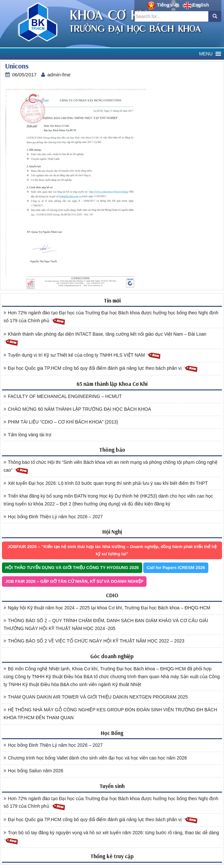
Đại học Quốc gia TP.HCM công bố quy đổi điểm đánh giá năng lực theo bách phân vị (101, 369)
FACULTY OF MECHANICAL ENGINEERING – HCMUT (63, 396)
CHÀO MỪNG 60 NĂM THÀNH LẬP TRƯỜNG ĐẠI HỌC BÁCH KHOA (77, 409)
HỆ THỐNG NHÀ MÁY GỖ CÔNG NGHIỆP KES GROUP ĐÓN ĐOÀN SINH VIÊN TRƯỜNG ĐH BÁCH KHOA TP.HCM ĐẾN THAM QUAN (110, 714)
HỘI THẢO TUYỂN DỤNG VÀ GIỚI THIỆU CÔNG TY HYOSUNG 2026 (72, 568)
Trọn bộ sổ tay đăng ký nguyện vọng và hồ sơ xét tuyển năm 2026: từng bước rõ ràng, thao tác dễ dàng (111, 838)
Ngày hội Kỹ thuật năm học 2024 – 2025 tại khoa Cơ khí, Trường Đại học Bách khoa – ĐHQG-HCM (107, 608)
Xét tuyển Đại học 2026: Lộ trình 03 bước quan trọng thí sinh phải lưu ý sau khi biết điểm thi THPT (106, 483)
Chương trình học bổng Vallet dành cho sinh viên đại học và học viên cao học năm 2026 (95, 758)
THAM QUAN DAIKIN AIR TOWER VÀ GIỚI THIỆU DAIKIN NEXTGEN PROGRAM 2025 (96, 697)
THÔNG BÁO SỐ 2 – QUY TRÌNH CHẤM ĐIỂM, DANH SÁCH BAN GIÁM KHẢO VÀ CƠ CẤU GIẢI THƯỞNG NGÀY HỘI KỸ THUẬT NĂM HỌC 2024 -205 (106, 624)
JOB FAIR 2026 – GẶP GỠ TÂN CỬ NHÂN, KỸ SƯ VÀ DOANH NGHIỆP (74, 581)
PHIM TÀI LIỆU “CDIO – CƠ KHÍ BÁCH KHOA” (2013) (61, 422)
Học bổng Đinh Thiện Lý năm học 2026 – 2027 (53, 517)
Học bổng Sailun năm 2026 (33, 771)
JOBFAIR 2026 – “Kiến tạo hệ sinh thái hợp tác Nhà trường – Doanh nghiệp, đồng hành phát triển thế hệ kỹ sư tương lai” (112, 550)
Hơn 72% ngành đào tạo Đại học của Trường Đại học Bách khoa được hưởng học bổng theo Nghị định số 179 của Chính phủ (111, 318)
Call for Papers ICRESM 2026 (176, 568)
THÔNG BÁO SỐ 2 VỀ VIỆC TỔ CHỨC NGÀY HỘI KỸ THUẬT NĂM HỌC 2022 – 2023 (94, 641)
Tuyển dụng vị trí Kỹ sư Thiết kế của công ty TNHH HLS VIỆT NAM (82, 355)
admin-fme (59, 75)
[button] (206, 54)
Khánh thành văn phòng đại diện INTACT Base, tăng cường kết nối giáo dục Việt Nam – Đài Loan (105, 339)
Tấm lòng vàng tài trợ (27, 435)
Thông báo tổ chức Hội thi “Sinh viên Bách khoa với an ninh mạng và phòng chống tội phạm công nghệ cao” (111, 467)
